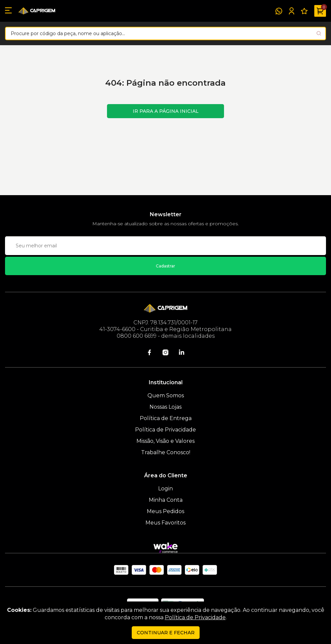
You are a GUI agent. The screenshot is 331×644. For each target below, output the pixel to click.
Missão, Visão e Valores (165, 441)
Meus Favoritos (165, 523)
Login (165, 489)
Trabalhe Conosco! (166, 452)
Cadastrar (165, 266)
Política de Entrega (166, 418)
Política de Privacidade (165, 430)
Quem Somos (166, 395)
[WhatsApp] (279, 11)
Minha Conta (166, 500)
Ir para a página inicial (166, 111)
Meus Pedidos (165, 511)
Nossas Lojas (165, 407)
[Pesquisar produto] (319, 33)
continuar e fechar (166, 633)
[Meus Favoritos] (304, 11)
